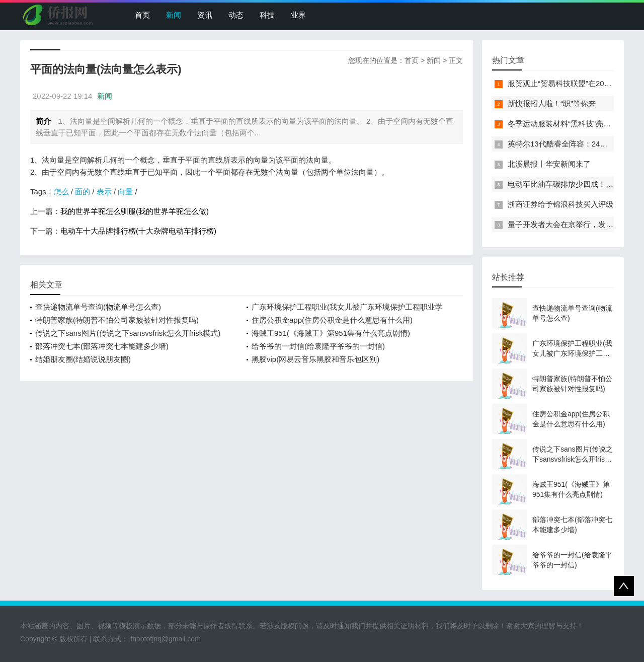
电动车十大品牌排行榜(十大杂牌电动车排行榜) (138, 231)
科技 (267, 15)
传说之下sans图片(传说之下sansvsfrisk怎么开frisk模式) (128, 333)
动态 (236, 15)
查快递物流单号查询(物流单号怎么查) (98, 307)
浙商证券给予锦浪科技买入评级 (560, 204)
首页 (142, 15)
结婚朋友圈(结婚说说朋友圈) (83, 359)
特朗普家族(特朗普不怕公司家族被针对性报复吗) (117, 320)
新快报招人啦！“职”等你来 (552, 103)
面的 (83, 192)
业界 (298, 15)
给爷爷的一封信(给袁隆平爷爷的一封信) (318, 346)
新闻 (174, 15)
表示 (104, 192)
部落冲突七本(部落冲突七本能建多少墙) (102, 346)
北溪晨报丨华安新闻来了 (549, 164)
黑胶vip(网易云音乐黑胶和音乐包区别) (315, 359)
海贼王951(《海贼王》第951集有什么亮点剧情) (331, 333)
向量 (125, 192)
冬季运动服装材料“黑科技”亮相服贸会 (571, 124)
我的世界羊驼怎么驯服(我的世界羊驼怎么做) (135, 211)
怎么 (61, 192)
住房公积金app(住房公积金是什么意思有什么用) (332, 320)
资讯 (205, 15)
